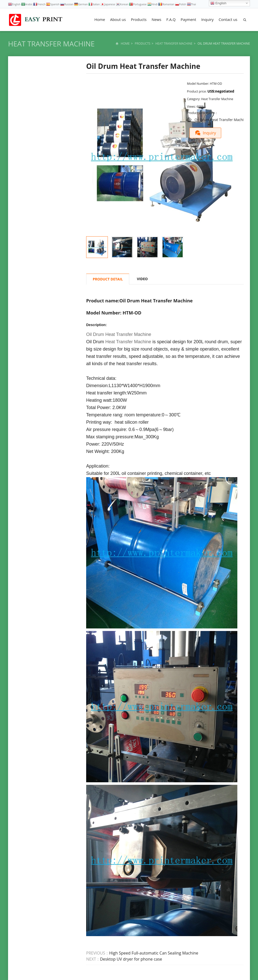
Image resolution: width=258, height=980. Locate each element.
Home (100, 19)
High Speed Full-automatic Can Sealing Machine (154, 953)
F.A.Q (171, 19)
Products (139, 19)
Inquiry (207, 19)
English (218, 3)
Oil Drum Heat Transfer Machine (221, 120)
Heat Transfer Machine (51, 44)
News (157, 19)
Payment (188, 19)
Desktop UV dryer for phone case (131, 959)
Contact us (228, 19)
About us (118, 19)
